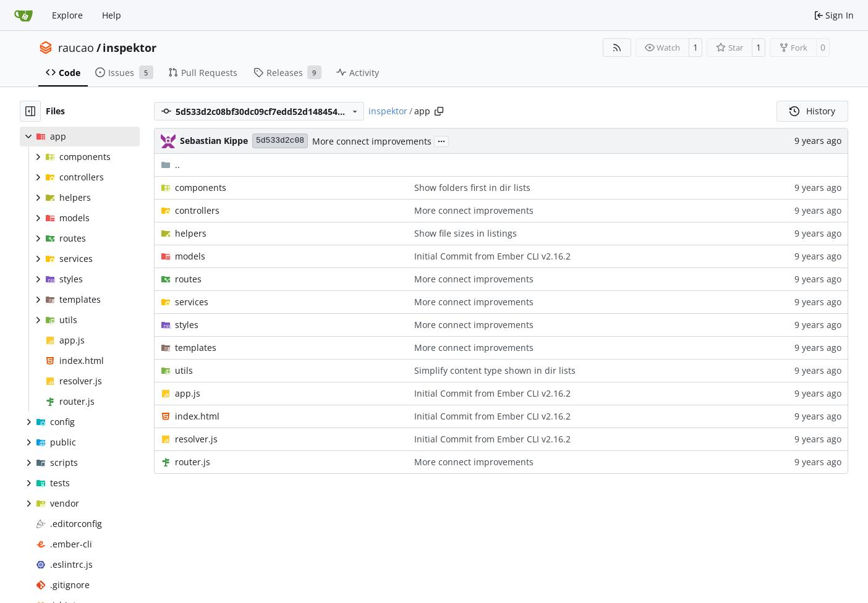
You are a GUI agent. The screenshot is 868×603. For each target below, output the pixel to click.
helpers (191, 233)
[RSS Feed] (617, 48)
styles (187, 325)
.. (170, 165)
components (201, 188)
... (441, 140)
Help (112, 15)
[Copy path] (439, 111)
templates (196, 348)
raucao (76, 48)
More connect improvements (372, 141)
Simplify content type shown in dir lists (495, 370)
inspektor (130, 48)
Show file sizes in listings (466, 233)
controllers (197, 210)
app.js (188, 393)
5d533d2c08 (280, 141)
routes (188, 279)
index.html (197, 416)
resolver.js (196, 439)
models (190, 256)
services (192, 302)
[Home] (23, 15)
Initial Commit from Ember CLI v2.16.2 (492, 256)
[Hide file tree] (30, 111)
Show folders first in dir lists (472, 188)
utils (184, 370)
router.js (193, 462)
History (812, 111)
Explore (67, 15)
